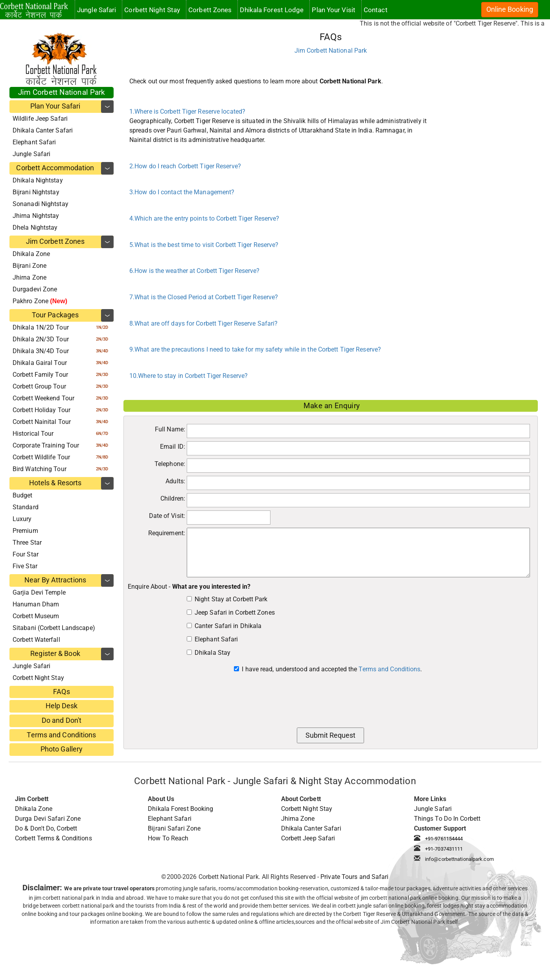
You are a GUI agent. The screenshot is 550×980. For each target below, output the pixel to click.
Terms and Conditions (61, 735)
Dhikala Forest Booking (180, 809)
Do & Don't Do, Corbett (46, 828)
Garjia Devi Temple (39, 592)
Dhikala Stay (212, 653)
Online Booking (510, 9)
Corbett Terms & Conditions (53, 838)
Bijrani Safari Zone (174, 828)
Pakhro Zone (40, 301)
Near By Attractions (55, 580)
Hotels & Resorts (55, 483)
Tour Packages (55, 315)
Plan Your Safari (55, 106)
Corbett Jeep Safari (308, 838)
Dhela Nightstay (35, 227)
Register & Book (55, 654)
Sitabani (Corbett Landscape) (54, 628)
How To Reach (168, 838)
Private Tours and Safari (354, 877)
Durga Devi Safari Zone (48, 819)
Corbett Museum (36, 616)
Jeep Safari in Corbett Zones (235, 612)
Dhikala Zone (31, 254)
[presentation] (331, 703)
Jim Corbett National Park (62, 92)
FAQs (61, 692)
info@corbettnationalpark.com (459, 859)
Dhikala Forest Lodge (272, 10)
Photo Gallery (62, 749)
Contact (376, 10)
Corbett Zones (210, 10)
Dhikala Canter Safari (43, 130)
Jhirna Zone (29, 277)
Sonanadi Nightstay (40, 204)
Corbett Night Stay (38, 678)
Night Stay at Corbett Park (231, 599)
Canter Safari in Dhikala (228, 626)
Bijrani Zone (29, 266)
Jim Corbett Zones (55, 241)
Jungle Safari (31, 154)
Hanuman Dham (36, 604)
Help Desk (62, 706)
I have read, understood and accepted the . (332, 669)
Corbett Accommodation (55, 168)
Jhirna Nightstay (36, 216)
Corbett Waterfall (36, 640)
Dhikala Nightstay (38, 180)
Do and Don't (62, 720)
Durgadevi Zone (35, 289)
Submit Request (330, 735)
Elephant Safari (34, 142)
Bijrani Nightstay (36, 192)
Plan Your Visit (334, 10)
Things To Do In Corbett (447, 819)
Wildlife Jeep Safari (40, 119)
